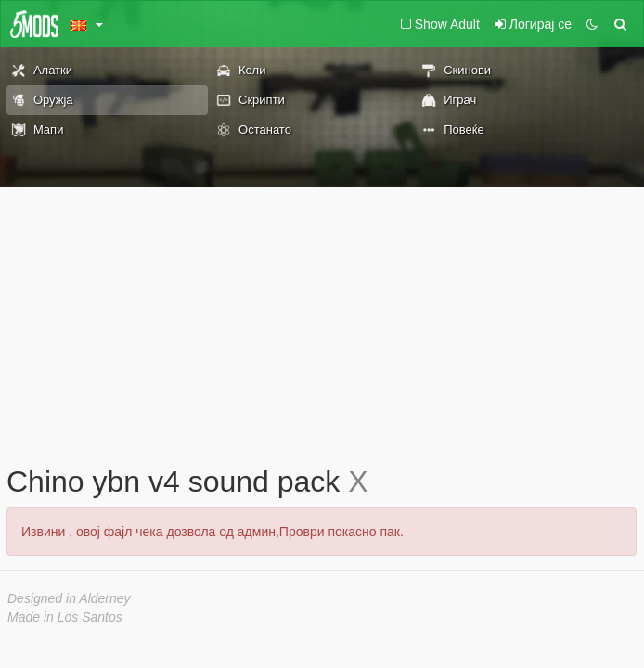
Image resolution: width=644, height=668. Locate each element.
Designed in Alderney (69, 598)
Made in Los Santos (65, 617)
